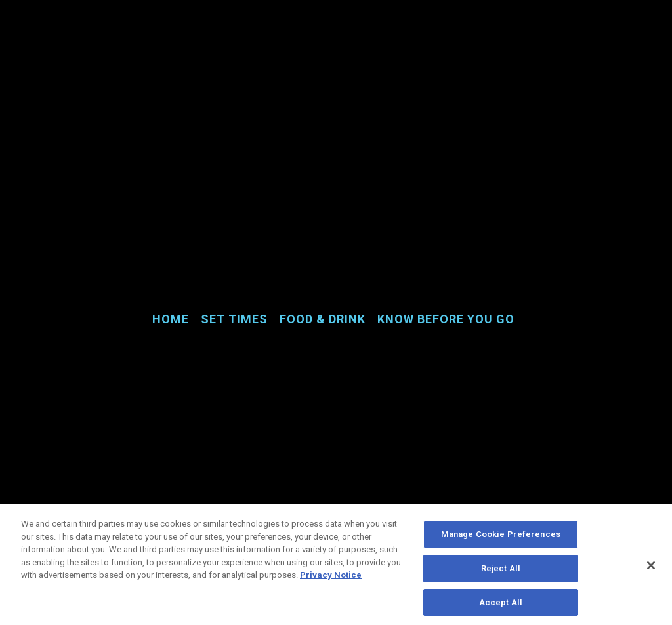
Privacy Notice (331, 578)
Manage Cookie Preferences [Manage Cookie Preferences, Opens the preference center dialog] (501, 537)
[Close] (651, 568)
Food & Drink (323, 319)
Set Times (234, 319)
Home (171, 319)
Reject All (501, 571)
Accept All (501, 605)
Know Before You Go (446, 319)
